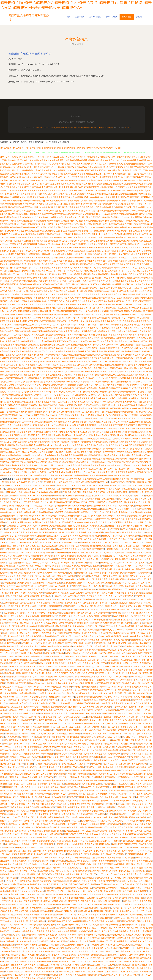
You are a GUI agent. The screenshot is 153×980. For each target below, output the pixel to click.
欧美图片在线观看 (71, 160)
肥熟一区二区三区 (11, 962)
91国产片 (37, 633)
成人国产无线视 (43, 345)
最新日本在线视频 (104, 422)
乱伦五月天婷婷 (7, 361)
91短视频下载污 (84, 579)
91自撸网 (70, 858)
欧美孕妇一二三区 (34, 894)
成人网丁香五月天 (52, 955)
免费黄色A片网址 (68, 184)
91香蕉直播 (107, 784)
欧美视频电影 (6, 429)
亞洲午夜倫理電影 (115, 546)
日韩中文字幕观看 (128, 160)
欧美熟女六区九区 (98, 546)
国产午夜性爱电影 (29, 784)
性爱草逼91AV (94, 318)
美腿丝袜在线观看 (22, 361)
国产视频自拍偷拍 (68, 613)
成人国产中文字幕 (103, 807)
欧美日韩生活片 (28, 643)
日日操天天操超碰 (57, 928)
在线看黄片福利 (99, 496)
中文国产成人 (133, 874)
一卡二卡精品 (117, 536)
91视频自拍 (104, 834)
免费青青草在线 (111, 777)
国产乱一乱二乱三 (60, 281)
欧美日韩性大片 (92, 791)
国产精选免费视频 (28, 375)
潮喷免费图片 (123, 492)
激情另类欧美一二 (116, 348)
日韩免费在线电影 (98, 824)
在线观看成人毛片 (125, 532)
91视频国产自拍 (133, 231)
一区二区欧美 (87, 851)
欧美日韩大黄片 (141, 777)
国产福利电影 (83, 268)
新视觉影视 (70, 278)
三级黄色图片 (19, 378)
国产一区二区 (31, 164)
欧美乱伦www (52, 720)
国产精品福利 (64, 905)
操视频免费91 (36, 214)
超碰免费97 (78, 700)
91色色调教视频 (48, 925)
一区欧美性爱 (32, 750)
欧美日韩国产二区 (37, 516)
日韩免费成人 (81, 610)
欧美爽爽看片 (144, 589)
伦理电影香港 (38, 301)
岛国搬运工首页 (116, 311)
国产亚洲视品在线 (86, 405)
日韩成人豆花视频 (109, 660)
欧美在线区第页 (45, 663)
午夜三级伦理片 (44, 760)
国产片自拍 (55, 264)
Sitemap (128, 128)
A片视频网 (67, 301)
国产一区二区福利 (12, 177)
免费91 (136, 227)
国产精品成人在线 (45, 248)
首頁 (69, 17)
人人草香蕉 (19, 231)
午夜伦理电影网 (79, 248)
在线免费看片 (28, 351)
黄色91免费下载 (136, 898)
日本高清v (54, 415)
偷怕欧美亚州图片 (32, 167)
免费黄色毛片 (117, 177)
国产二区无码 (55, 408)
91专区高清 (38, 905)
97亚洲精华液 (58, 167)
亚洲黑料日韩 (136, 724)
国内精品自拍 (81, 975)
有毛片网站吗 (70, 576)
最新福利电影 (85, 542)
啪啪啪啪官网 (78, 844)
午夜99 (113, 358)
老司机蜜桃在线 (66, 217)
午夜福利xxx (113, 780)
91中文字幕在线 (98, 227)
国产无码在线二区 (54, 690)
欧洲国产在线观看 (110, 626)
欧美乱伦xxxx (142, 780)
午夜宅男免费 (86, 204)
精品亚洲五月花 (44, 965)
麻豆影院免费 (76, 398)
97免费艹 (108, 308)
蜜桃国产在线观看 (100, 831)
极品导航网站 (103, 801)
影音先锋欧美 (95, 965)
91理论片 (141, 331)
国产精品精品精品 (98, 646)
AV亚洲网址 (75, 264)
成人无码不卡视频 (124, 656)
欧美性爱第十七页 (98, 811)
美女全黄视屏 (100, 851)
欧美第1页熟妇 (14, 643)
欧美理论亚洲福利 (72, 851)
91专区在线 (45, 284)
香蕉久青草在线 (125, 650)
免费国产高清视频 (50, 405)
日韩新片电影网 (112, 911)
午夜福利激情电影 (50, 482)
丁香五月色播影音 (79, 905)
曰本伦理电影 (48, 559)
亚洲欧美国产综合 (108, 938)
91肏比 (92, 385)
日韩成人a (116, 422)
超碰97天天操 (101, 841)
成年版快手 (103, 388)
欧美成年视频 (90, 429)
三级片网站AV (41, 509)
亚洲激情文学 (44, 945)
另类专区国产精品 (138, 633)
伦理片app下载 (43, 201)
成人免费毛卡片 (95, 576)
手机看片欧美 (83, 797)
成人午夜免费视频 (8, 187)
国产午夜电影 (107, 854)
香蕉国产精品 (87, 878)
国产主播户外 (34, 804)
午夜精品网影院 (15, 264)
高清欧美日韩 (127, 697)
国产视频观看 (28, 566)
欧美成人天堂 (72, 519)
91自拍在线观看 (51, 177)
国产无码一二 (122, 301)
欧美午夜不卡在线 (107, 603)
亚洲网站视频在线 (50, 532)
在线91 (59, 925)
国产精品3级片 (81, 167)
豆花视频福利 (9, 519)
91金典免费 (43, 338)
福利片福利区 (55, 492)
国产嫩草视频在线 (79, 422)
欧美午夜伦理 (32, 479)
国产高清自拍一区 (14, 365)
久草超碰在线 (52, 677)
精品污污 (96, 928)
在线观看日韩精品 (105, 737)
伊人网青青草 (141, 254)
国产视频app (15, 794)
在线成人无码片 (88, 673)
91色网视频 (69, 496)
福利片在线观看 (109, 164)
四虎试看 (61, 211)
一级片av (20, 764)
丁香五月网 (61, 271)
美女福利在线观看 (115, 402)
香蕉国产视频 (95, 871)
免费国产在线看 (123, 328)
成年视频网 (141, 620)
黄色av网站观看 (35, 861)
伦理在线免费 (122, 603)
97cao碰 (138, 851)
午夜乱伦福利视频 (123, 526)
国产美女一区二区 (28, 496)
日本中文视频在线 (30, 348)
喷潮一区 (149, 315)
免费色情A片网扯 (45, 311)
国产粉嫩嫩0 (131, 817)
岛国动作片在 (130, 308)
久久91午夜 (56, 841)
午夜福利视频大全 (13, 958)
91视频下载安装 (10, 878)
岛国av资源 (37, 281)
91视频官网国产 (70, 304)
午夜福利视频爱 (12, 978)
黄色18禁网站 (141, 298)
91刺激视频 (13, 415)
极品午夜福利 (26, 563)
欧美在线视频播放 (116, 372)
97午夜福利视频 (39, 221)
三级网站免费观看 (11, 603)
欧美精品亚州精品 (81, 646)
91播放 (15, 429)
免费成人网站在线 (32, 774)
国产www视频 (95, 365)
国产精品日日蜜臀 (137, 915)
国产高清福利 (28, 968)
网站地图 (117, 148)
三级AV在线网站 (77, 593)
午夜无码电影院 (136, 670)
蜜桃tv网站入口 (134, 301)
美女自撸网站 (15, 918)
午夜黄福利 (19, 972)
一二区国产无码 (131, 811)
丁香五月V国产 (72, 335)
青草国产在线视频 (65, 180)
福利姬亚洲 (12, 891)
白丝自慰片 (119, 569)
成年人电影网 (66, 757)
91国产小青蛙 (83, 241)
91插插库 (101, 170)
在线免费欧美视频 (103, 177)
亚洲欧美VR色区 (112, 894)
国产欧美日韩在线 (80, 284)
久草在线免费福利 (17, 616)
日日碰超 (29, 764)
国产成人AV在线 (124, 623)
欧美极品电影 (117, 211)
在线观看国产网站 (145, 834)
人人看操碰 (67, 248)
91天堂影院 (40, 951)
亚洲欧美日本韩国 (32, 915)
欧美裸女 (53, 703)
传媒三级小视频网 (127, 780)
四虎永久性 (66, 791)
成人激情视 (129, 858)
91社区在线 (44, 864)
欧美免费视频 (83, 834)
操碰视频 (58, 237)
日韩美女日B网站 (129, 683)
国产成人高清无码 (85, 613)
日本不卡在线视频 (71, 713)
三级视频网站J (122, 398)
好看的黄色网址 (95, 747)
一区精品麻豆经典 (108, 214)
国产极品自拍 (8, 395)
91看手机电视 (44, 787)
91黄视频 (55, 965)
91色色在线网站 (54, 697)
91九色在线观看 (91, 368)
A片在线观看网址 (70, 931)
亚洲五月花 (55, 563)
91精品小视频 (20, 435)
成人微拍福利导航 (112, 429)
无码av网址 (137, 542)
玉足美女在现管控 (126, 827)
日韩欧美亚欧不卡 (53, 620)
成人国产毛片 (52, 667)
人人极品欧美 (66, 536)
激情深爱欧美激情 (55, 304)
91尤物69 (85, 281)
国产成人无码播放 (39, 700)
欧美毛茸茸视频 (102, 599)
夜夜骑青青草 (78, 177)
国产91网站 (123, 690)
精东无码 (138, 606)
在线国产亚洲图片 (51, 884)
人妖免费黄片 (110, 804)
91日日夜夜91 (119, 187)
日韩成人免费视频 (52, 656)
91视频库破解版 (25, 522)
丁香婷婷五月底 (105, 683)
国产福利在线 (28, 204)
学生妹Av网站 (70, 164)
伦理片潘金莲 (103, 720)
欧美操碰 (25, 388)
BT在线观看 (64, 720)
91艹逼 (115, 724)
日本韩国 (24, 516)
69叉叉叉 (92, 422)
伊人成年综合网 (29, 529)
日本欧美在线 (145, 972)
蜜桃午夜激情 (95, 281)
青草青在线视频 (37, 727)
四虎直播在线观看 (95, 717)
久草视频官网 (134, 583)
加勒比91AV (49, 425)
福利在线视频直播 (94, 174)
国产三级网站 (143, 787)
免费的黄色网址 (31, 945)
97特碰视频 (71, 774)
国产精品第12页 (77, 331)
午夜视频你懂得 (47, 807)
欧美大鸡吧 (19, 385)
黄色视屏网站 (43, 278)
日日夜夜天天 (74, 901)
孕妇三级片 (68, 650)
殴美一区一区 (30, 975)
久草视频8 (146, 284)
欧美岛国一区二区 (120, 318)
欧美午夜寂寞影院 (57, 278)
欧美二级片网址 (36, 388)
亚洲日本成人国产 (34, 546)
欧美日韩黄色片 (140, 365)
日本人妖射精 (136, 288)
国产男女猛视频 (116, 365)
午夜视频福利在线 (123, 747)
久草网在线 (43, 217)
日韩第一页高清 (71, 918)
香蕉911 (32, 170)
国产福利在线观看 (11, 646)
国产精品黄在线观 (137, 955)
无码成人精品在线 (100, 901)
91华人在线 (86, 831)
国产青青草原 (94, 509)
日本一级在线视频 (10, 248)
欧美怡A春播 (42, 670)
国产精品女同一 (125, 486)
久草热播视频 (58, 881)
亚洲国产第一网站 (26, 315)
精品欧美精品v (14, 388)
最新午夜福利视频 (9, 720)
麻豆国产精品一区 (84, 888)
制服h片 (20, 945)
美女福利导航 (135, 734)
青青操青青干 (129, 425)
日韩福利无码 (114, 388)
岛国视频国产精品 (117, 579)
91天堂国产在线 (140, 656)
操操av (85, 921)
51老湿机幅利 (88, 868)
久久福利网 (114, 787)
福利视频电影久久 (18, 338)
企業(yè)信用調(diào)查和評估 (62, 128)
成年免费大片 (28, 931)
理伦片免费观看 (90, 479)
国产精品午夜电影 (59, 787)
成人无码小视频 (100, 539)
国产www (86, 395)
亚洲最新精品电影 (141, 720)
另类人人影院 (125, 848)
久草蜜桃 (86, 784)
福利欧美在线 (103, 375)
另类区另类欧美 (45, 298)
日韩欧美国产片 (146, 717)
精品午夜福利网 (44, 378)
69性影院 (28, 197)
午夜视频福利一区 (46, 660)
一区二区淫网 (26, 744)
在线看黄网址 (74, 807)
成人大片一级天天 (71, 372)
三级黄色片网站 (78, 321)
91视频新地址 (14, 408)
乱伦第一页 (21, 291)
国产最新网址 (64, 677)
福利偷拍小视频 (114, 157)
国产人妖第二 (127, 251)
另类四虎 (16, 194)
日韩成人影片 (95, 268)
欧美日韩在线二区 (90, 881)
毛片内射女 (103, 348)
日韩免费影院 (126, 750)
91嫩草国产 (23, 405)
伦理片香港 (137, 402)
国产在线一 (90, 207)
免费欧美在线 (110, 532)
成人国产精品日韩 (138, 616)
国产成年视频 (46, 911)
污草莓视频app (132, 573)
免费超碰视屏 (53, 613)
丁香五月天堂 (137, 157)
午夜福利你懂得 (101, 760)
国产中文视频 (42, 975)
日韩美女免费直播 (131, 378)
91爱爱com (65, 274)
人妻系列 (57, 227)
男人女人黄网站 (131, 502)
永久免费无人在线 (119, 878)
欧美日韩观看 (138, 804)
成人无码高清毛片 (71, 291)
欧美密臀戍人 (17, 948)
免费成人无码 (120, 717)
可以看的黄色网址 (30, 918)
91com (128, 341)
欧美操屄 (61, 921)
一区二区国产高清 (139, 871)
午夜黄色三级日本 (55, 646)
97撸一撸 (129, 703)
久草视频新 (51, 921)
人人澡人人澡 (48, 908)
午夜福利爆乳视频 (65, 747)
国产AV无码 (48, 227)
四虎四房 (124, 388)
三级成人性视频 (104, 479)
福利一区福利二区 (66, 717)
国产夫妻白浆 (112, 512)
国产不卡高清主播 (28, 854)
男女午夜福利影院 (66, 388)
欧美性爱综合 (26, 703)
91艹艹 (35, 217)
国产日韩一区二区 (101, 224)
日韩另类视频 (57, 576)
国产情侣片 (38, 418)
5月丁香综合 (15, 784)
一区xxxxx (106, 174)
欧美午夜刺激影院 (121, 616)
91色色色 (79, 522)
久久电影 (40, 693)
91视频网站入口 (106, 559)
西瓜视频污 (86, 901)
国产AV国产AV (46, 167)
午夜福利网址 (75, 633)
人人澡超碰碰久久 (66, 522)
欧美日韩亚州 (95, 536)
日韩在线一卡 (112, 848)
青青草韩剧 (6, 626)
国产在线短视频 (27, 402)
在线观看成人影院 (122, 864)
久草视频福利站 (14, 824)
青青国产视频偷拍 (107, 861)
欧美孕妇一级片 (40, 851)
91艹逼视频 (94, 945)
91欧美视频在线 (97, 606)
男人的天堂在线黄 (97, 526)
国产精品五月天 (28, 288)
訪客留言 (139, 17)
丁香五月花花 (140, 680)
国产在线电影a (109, 516)
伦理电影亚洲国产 (142, 248)
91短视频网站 (75, 382)
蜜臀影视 (85, 512)
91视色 (104, 254)
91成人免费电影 (125, 962)
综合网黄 (89, 321)
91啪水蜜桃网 (43, 408)
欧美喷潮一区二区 (80, 412)
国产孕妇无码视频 (98, 408)
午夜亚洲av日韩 (84, 861)
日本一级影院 (114, 841)
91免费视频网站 (36, 556)
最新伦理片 (147, 724)
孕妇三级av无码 (141, 348)
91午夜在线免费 (31, 294)
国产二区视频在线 (82, 566)
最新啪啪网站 (145, 529)
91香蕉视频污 (9, 549)
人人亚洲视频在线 (36, 955)
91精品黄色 (46, 824)
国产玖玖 (98, 405)
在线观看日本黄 (11, 315)
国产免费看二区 (64, 321)
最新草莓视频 (81, 516)
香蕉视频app (127, 791)
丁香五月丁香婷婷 (42, 402)
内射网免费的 (146, 824)
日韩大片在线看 (72, 251)
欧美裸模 (16, 184)
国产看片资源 (54, 224)
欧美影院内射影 (131, 687)
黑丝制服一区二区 (33, 848)
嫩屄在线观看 (46, 868)
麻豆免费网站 (74, 891)
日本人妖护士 (33, 858)
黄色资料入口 (40, 398)
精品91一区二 (15, 566)
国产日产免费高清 (37, 620)
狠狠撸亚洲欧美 (106, 167)
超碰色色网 (21, 858)
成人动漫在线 (48, 630)
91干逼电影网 (93, 623)
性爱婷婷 (142, 281)
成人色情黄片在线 (110, 261)
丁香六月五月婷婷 (72, 958)
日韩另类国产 (6, 861)
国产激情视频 (26, 881)
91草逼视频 (39, 422)
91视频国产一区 (27, 737)
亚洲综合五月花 (88, 807)
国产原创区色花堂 (115, 184)
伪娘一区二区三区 (46, 777)
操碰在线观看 (17, 707)
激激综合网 (113, 643)
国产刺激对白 (64, 429)
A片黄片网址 (65, 586)
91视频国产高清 (114, 489)
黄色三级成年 (96, 294)
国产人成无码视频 (99, 184)
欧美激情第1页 (116, 884)
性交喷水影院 (44, 918)
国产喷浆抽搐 (90, 351)
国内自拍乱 (46, 633)
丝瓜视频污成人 (71, 405)
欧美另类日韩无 (110, 486)
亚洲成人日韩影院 (23, 506)
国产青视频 (83, 908)
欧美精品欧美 (43, 492)
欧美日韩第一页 (140, 962)
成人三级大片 (26, 633)
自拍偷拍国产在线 (130, 925)
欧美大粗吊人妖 (112, 382)
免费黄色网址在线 (38, 271)
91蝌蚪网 (72, 804)
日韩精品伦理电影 (91, 687)
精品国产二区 (57, 918)
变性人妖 (104, 160)
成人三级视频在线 (129, 331)
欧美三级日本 (54, 338)
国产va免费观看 (114, 251)
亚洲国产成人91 (120, 821)
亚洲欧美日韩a (73, 737)
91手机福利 (10, 683)
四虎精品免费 (38, 506)
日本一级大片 (6, 157)
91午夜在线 (51, 412)
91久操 (33, 248)
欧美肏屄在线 (39, 542)
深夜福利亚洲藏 (46, 479)
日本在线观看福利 (51, 744)
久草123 (93, 375)
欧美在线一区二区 (127, 797)
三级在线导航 (94, 660)
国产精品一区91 (72, 392)
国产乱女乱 (53, 361)
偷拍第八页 (25, 613)
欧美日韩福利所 (106, 633)
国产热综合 (139, 261)
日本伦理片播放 (138, 864)
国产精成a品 (105, 687)
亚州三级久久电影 (30, 606)
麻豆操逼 (45, 928)
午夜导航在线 (99, 291)
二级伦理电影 (78, 767)
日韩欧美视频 (111, 556)
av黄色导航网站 (105, 821)
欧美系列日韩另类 (8, 630)
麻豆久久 (106, 536)
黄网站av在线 (70, 425)
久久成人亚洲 (16, 348)
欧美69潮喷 (31, 201)
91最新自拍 (113, 274)
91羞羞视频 (115, 244)
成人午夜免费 (133, 918)
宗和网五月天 (123, 271)
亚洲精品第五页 (45, 294)
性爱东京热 (71, 271)
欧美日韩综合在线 (9, 727)
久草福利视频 (9, 583)
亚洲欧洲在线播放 (134, 935)
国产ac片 (107, 670)
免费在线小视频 (112, 227)
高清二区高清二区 (44, 579)
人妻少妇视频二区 (55, 291)
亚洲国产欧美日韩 (121, 633)
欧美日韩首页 (77, 703)
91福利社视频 (116, 284)
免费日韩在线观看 (41, 526)
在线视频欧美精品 (64, 489)
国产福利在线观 (19, 626)
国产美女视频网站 (116, 304)
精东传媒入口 (91, 191)
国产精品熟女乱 (74, 787)
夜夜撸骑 (79, 938)
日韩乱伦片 (45, 707)
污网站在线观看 (113, 529)
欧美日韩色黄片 (112, 201)
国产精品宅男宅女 (25, 482)
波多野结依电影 (104, 180)
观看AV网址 (57, 435)
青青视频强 (124, 837)
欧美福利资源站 (29, 898)
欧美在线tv (112, 361)
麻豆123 (23, 717)
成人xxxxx (62, 361)
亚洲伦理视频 (41, 610)
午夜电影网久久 (136, 201)
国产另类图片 (30, 965)
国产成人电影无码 (121, 640)
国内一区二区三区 (108, 941)
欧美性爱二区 (68, 566)
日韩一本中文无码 (120, 734)
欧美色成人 (72, 764)
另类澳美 (115, 837)
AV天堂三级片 (108, 965)
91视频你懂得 (42, 261)
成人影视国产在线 (113, 258)
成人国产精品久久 (73, 710)
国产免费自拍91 (68, 656)
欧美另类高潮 (114, 620)
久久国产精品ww (97, 512)
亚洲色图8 (108, 717)
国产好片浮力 (24, 248)
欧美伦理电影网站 (112, 217)
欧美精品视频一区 (74, 941)
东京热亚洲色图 (144, 432)
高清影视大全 (91, 683)
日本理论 (82, 378)
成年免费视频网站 (61, 258)
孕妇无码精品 (145, 881)
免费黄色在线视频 (98, 392)
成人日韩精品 (35, 392)
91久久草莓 (33, 871)
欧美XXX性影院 (18, 868)
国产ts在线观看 (13, 372)
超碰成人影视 (80, 234)
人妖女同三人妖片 (110, 975)
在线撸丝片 (5, 244)
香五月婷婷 (31, 710)
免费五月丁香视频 (35, 321)
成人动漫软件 (97, 777)
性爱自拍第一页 (45, 553)
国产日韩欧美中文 (108, 945)
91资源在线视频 (60, 311)
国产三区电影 (101, 385)
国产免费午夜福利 (92, 854)
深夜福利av (25, 697)
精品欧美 (101, 415)
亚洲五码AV (75, 502)
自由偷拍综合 (6, 546)
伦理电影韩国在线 (89, 821)
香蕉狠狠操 (66, 506)
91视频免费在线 (39, 412)
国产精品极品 (101, 754)
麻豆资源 (32, 837)
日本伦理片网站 (79, 864)
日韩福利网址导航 (51, 355)
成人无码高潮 (133, 975)
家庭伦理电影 (72, 968)
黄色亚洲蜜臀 (71, 549)
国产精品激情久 (48, 626)
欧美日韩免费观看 (56, 878)
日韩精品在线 (139, 549)
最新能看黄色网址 (44, 529)
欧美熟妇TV (5, 589)
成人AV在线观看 (112, 415)
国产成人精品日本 (55, 348)
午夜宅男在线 (34, 284)
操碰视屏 (18, 204)
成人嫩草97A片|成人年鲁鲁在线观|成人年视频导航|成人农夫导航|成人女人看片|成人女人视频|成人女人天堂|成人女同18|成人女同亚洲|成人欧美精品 (66, 445)
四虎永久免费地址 (98, 489)
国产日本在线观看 (130, 653)
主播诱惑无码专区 (143, 425)
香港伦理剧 (77, 244)
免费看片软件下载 (131, 663)
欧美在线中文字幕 (15, 760)
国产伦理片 (138, 794)
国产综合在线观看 (12, 160)
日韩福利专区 (47, 392)
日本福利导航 (140, 489)
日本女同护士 (144, 553)
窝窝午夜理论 (6, 355)
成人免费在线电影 (34, 532)
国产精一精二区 (20, 274)
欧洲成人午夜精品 (104, 237)
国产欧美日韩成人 (21, 559)
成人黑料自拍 (140, 325)
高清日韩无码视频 (110, 271)
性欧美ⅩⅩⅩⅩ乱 (6, 180)
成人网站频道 (58, 848)
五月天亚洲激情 (67, 680)
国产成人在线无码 (138, 392)
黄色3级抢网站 (18, 164)
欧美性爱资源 (126, 801)
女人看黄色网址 (101, 935)
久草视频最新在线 (70, 606)
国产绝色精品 (55, 288)
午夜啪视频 (31, 408)
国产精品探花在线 (24, 569)
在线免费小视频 (15, 311)
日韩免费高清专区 (9, 837)
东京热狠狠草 (8, 254)
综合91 (17, 787)
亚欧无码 (124, 955)
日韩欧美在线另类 (109, 509)
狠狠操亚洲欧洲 (69, 583)
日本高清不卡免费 (79, 640)
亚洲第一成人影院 (112, 727)
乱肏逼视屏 (89, 754)
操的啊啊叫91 (81, 972)
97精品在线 (34, 713)
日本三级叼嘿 (15, 579)
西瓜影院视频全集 (82, 408)
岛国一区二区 (118, 308)
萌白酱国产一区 (27, 184)
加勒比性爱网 (51, 180)
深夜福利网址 (127, 258)
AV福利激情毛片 (11, 412)
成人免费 (48, 301)
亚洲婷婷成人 (64, 640)
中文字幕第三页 (67, 234)
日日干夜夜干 (70, 760)
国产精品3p (35, 361)
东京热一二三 (80, 717)
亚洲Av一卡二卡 (95, 656)
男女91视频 (95, 328)
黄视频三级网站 (86, 529)
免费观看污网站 (65, 351)
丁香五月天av (145, 398)
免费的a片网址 (93, 616)
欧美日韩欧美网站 (63, 486)
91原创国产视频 (140, 224)
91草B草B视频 (124, 204)
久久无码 (122, 405)
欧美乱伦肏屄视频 (34, 680)
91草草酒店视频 (145, 187)
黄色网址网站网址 (130, 385)
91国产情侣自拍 (7, 506)
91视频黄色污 (123, 941)
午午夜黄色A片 (80, 747)
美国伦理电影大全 (135, 878)
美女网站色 (45, 901)
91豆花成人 (136, 341)
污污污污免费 (32, 338)
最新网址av (133, 529)
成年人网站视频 (125, 368)
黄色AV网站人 (99, 418)
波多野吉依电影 (67, 221)
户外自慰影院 (123, 170)
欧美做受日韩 (79, 207)
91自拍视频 (138, 894)
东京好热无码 (84, 931)
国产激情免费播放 (108, 623)
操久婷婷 (32, 261)
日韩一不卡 (14, 509)
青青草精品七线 (29, 841)
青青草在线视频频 (19, 653)
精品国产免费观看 (143, 278)
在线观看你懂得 (94, 975)
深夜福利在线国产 (52, 556)
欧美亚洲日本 (141, 499)
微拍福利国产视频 (83, 184)
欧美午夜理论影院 (118, 968)
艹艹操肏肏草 (127, 905)
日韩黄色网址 (85, 335)
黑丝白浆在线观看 (39, 791)
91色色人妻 (55, 254)
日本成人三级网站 (109, 610)
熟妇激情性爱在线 (81, 757)
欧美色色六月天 (20, 180)
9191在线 (44, 858)
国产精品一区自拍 (135, 338)
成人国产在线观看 (72, 878)
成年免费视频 (115, 432)
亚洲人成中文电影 (141, 908)
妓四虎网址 (84, 606)
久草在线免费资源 (87, 918)
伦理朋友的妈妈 (130, 311)
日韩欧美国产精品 (8, 764)
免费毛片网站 (82, 656)
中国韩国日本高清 (123, 197)
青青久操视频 (24, 727)
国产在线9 (11, 227)
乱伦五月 (37, 368)
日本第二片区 (104, 412)
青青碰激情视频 (75, 559)
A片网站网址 (144, 378)
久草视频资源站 (29, 211)
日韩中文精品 (84, 690)
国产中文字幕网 (14, 586)
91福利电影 (58, 911)
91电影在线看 (140, 730)
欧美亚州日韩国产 (15, 663)
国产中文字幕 (71, 509)
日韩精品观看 (20, 254)
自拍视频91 (27, 217)
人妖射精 (20, 187)
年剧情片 (69, 603)
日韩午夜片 (73, 630)
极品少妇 (19, 801)
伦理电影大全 (116, 599)
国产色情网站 (31, 935)
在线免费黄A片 (129, 184)
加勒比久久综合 (85, 643)
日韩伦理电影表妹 (85, 492)
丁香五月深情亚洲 (52, 506)
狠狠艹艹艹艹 (116, 720)
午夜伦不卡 (40, 180)
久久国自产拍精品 (94, 248)
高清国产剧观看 (41, 291)
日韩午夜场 (89, 331)
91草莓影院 (124, 201)
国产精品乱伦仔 (29, 734)
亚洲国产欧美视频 (142, 948)
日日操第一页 (86, 231)
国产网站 (124, 244)
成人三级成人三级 (60, 231)
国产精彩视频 (8, 204)
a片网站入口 (79, 482)
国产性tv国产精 (31, 663)
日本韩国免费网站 (144, 646)
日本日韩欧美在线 (26, 398)
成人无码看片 (16, 301)
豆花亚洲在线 (87, 891)
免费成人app (96, 784)
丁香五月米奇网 (141, 827)
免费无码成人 (46, 596)
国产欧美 (115, 248)
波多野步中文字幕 (35, 355)
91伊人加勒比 (18, 308)
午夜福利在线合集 (65, 616)
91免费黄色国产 (116, 502)
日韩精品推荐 (121, 338)
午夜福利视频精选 (39, 613)
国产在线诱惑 (141, 375)
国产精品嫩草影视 (14, 660)
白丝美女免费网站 (57, 170)
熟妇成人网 (42, 734)
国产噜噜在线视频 (83, 496)
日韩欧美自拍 (97, 744)
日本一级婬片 (43, 164)
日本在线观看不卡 (83, 951)
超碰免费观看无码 (51, 680)
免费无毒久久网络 (45, 573)
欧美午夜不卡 (126, 911)
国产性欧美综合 (54, 569)
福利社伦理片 (40, 801)
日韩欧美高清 (36, 559)
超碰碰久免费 (36, 884)
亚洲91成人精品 (16, 573)
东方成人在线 (32, 258)
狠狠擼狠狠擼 (90, 425)
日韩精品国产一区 (123, 814)
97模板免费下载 (131, 844)
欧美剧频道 (86, 948)
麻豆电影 (83, 630)
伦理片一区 (115, 868)
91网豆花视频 (98, 231)
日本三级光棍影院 (76, 194)
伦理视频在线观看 (97, 921)
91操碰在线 (118, 167)
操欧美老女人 (88, 301)
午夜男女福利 (34, 589)
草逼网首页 (143, 194)
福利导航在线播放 (39, 827)
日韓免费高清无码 (139, 482)
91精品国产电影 (79, 750)
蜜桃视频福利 (13, 703)
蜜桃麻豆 (9, 787)
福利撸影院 (127, 234)
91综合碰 (44, 361)
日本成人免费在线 (125, 660)
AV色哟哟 (132, 294)
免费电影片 (67, 261)
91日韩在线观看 (68, 408)
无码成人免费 (108, 747)
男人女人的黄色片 (74, 479)
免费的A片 (113, 596)
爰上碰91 (14, 418)
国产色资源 (59, 710)
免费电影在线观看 (47, 241)
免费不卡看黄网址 (33, 925)
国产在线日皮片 (125, 408)
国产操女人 (134, 274)
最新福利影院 (130, 351)
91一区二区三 (139, 911)
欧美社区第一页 (102, 372)
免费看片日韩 (50, 422)
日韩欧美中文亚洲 (57, 941)
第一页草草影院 (28, 365)
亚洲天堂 (94, 774)
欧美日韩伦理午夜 (67, 415)
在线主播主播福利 (27, 693)
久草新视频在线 (41, 304)
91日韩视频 (96, 566)
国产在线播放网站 (77, 258)
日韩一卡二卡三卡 (11, 633)
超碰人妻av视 (30, 573)
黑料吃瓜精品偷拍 (40, 244)
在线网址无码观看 (115, 811)
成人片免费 (37, 325)
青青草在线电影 (73, 599)
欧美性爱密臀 (10, 358)
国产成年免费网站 (97, 241)
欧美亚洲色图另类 (41, 941)
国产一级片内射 (65, 177)
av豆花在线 (114, 801)
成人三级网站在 (144, 271)
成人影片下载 (18, 935)
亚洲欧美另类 (21, 747)
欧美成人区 (106, 724)
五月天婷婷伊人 (31, 767)
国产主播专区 (107, 569)
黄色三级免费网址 (30, 268)
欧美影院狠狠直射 (46, 844)
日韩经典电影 (52, 516)
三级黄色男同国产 (11, 693)
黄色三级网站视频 (130, 881)
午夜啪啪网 (95, 569)
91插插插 (82, 348)
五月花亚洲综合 (119, 264)
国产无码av (15, 328)
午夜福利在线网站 (115, 254)
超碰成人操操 (40, 207)
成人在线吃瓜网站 (68, 338)
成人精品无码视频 (131, 177)
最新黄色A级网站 (96, 697)
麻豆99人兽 (90, 740)
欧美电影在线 (111, 321)
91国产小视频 (117, 378)
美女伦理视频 (101, 157)
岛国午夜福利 (79, 626)
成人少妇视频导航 (69, 241)
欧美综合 (7, 935)
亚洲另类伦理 (136, 888)
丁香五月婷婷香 (137, 754)
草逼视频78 (81, 271)
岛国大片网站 (63, 499)
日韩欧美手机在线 (108, 563)
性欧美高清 (45, 804)
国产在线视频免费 (121, 757)
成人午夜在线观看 (55, 160)
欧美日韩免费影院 (8, 938)
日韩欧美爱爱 (78, 261)
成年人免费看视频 (41, 563)
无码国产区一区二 (19, 955)
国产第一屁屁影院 (87, 794)
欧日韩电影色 (139, 650)
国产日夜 (52, 670)
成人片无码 (114, 375)
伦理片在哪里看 (124, 321)
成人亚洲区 (89, 261)
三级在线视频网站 (21, 713)
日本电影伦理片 (120, 281)
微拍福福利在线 (101, 817)
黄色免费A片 (55, 814)
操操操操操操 (24, 536)
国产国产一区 (137, 197)
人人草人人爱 (116, 834)
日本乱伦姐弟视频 (73, 881)
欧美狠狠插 (29, 308)
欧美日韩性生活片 (58, 345)
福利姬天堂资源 (102, 968)
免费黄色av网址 (90, 361)
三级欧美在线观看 (96, 532)
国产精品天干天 (39, 187)
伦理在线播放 (26, 177)
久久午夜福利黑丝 (28, 978)
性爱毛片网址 (13, 623)
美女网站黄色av (29, 579)
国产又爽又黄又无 (138, 576)
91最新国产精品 (33, 254)
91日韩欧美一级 (27, 797)
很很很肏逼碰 (11, 640)
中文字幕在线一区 (134, 673)
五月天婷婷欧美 (69, 237)
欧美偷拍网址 (129, 884)
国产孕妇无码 (112, 888)
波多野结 (116, 667)
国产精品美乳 (118, 237)
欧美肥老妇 (102, 361)
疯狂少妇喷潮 (22, 358)
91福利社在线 (24, 878)
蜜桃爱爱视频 (57, 174)
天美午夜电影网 (130, 834)
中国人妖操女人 (111, 586)
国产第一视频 (43, 898)
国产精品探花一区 (62, 315)
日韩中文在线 (48, 214)
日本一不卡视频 (141, 727)
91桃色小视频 (102, 425)
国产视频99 (137, 938)
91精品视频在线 (25, 542)
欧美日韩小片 (136, 784)
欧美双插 (20, 519)
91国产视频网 (81, 318)
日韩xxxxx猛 (107, 757)
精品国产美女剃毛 (139, 180)
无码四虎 (16, 234)
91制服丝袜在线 (126, 777)
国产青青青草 (28, 422)
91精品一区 (53, 700)
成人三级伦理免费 (16, 167)
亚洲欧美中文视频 (129, 432)
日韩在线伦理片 (23, 656)
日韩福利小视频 (135, 539)
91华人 (90, 224)
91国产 (95, 861)
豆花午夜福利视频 (99, 620)
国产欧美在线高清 (124, 945)
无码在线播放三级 (109, 713)
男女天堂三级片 (62, 777)
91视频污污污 (130, 372)
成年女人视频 (93, 167)
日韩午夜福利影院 (110, 506)
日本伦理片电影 (31, 864)
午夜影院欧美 (68, 951)
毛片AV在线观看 (40, 539)
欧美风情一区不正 (30, 844)
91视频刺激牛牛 (71, 529)
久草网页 (100, 308)
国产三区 (110, 958)
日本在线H (72, 935)
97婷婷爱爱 (58, 512)
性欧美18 (78, 603)
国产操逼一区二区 (131, 901)
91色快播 (118, 234)
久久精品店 (12, 542)
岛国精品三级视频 (92, 677)
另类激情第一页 (127, 744)
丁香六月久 (51, 489)
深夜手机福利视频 (60, 633)
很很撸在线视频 (35, 747)
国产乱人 (143, 274)
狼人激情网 (127, 402)
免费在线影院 (138, 368)
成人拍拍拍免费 (65, 244)
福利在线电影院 (33, 626)
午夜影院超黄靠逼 (53, 978)
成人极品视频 (45, 780)
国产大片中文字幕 (12, 261)
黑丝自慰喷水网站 (131, 824)
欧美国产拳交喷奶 (52, 234)
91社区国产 (126, 157)
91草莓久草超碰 (72, 201)
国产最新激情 (74, 770)
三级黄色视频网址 (101, 358)
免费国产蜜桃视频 (97, 925)
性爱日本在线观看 (87, 898)
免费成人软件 (73, 298)
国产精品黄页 (6, 532)
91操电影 (90, 378)
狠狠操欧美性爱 (42, 288)
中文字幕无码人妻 (69, 187)
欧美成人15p (143, 854)
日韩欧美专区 (51, 891)
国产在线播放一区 (28, 670)
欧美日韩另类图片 (142, 703)
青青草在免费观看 (38, 536)
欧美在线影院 (24, 489)
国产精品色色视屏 (91, 221)
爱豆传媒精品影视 (61, 962)
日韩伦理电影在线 (133, 740)
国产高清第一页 (76, 341)
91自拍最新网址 (51, 197)
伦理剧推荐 (43, 348)
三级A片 (49, 382)
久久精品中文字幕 (113, 921)
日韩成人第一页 (130, 211)
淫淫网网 (101, 258)
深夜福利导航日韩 (44, 643)
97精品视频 (124, 888)
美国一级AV (40, 184)
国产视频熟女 (107, 640)
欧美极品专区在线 (53, 951)
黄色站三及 (87, 787)
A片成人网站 (78, 740)
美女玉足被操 (23, 650)
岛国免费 (112, 301)
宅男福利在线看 (137, 492)
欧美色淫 (93, 180)
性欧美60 (123, 539)
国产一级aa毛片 (14, 931)
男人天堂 (147, 338)
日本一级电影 (90, 308)
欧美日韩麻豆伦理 (45, 854)
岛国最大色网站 (21, 395)
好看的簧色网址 (100, 643)
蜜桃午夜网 (136, 321)
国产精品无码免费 (59, 707)
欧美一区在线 (48, 237)
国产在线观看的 (7, 425)
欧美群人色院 (85, 620)
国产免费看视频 (117, 325)
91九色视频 (48, 194)
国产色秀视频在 (129, 921)
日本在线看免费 (124, 938)
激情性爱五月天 (18, 636)
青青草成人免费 (92, 844)
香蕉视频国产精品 (18, 345)
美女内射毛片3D (81, 915)
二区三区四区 (110, 951)
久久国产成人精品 (110, 288)
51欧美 (97, 214)
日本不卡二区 (83, 187)
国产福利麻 (42, 811)
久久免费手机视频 (57, 164)
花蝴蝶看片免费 (43, 170)
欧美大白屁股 (11, 522)
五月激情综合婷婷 (63, 750)
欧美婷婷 (55, 945)
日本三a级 (53, 586)
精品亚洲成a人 (57, 378)
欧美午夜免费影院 (37, 673)
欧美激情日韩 (107, 315)
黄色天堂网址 (119, 854)
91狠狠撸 (115, 180)
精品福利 (47, 365)
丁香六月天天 (39, 677)
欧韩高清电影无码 (131, 536)
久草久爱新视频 (56, 834)
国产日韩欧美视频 (120, 670)
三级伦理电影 (94, 610)
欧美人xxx (143, 563)
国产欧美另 (82, 576)
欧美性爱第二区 (139, 509)
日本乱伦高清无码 (140, 412)
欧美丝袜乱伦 (36, 630)
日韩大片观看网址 (90, 244)
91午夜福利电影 (7, 774)
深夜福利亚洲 (125, 382)
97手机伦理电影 (33, 928)
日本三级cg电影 (105, 653)
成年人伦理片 (97, 395)
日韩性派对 (29, 610)
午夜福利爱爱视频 (138, 757)
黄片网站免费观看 (106, 767)
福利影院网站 (91, 211)
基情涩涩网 (32, 274)
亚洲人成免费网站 (84, 164)
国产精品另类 (87, 418)
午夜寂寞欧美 (59, 643)
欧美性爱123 (118, 844)
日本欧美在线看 (13, 375)
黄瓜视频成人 (132, 281)
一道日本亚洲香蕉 (134, 174)
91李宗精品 (14, 368)
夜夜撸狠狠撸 (26, 941)
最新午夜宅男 (87, 710)
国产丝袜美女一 (38, 489)
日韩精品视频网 (109, 730)
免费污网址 (71, 579)
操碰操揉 (100, 429)
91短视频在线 (145, 422)
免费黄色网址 (92, 388)
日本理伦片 (29, 801)
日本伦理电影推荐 (117, 573)
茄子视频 (110, 814)
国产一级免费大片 (45, 258)
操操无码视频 (63, 341)
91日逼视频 (121, 358)
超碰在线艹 (5, 268)
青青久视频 (29, 304)
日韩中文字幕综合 (121, 931)
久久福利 (14, 325)
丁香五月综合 (127, 489)
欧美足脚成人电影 (45, 710)
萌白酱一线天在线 (113, 925)
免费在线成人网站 (8, 650)
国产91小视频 (71, 643)
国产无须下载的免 (126, 596)
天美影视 (77, 801)
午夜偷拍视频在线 (13, 734)
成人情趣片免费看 (138, 837)
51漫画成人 (42, 274)
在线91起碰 (105, 837)
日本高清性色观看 (17, 750)
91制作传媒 (27, 281)
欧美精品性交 (74, 204)
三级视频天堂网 (60, 573)
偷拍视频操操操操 (51, 757)
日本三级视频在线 (49, 972)
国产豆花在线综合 (28, 603)
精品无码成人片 (141, 905)
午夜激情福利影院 (100, 542)
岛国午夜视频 (136, 941)
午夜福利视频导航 (113, 549)
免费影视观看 (120, 231)
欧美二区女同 (59, 392)
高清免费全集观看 (111, 750)
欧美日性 (22, 680)
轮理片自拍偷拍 (110, 335)
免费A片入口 (83, 945)
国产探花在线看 (134, 593)
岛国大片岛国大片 (51, 764)
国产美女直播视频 (39, 640)
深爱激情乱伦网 (73, 874)
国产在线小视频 (118, 341)
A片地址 (117, 653)
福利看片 (4, 509)
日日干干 (103, 522)
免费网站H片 (81, 623)
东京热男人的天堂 (15, 486)
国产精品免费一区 (29, 586)
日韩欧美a (116, 479)
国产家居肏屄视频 (57, 874)
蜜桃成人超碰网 (7, 435)
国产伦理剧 (71, 345)
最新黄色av (65, 398)
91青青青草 (131, 854)
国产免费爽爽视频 (32, 596)
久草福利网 (144, 687)
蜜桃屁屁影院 (70, 834)
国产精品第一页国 (30, 298)
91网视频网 (58, 529)
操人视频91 (73, 824)
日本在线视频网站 (44, 512)
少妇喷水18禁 (134, 318)
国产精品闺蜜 (93, 630)
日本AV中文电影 (144, 770)
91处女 (132, 254)
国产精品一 (99, 710)
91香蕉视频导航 (77, 499)
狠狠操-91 (82, 304)
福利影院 (34, 834)
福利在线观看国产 (75, 854)
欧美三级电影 (80, 388)
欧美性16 (98, 261)
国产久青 (139, 858)
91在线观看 (59, 425)
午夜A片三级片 (83, 288)
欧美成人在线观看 (57, 948)
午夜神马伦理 (138, 408)
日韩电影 (117, 737)
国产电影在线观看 (100, 579)
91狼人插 (127, 496)
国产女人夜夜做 (104, 341)
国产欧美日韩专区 (85, 814)
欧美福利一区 (118, 740)
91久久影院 (39, 204)
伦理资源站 (12, 757)
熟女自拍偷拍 (18, 304)
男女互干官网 (30, 948)
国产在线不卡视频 (24, 539)
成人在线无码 (82, 925)
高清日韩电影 (109, 395)
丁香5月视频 (96, 734)
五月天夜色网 (126, 542)
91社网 (3, 298)
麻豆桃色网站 (24, 429)
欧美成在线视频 (65, 801)
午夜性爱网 (112, 690)
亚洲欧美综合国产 (61, 502)
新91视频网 (11, 221)
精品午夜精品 (30, 492)
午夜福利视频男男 (107, 881)
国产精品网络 (132, 405)
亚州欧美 (123, 975)
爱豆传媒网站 (64, 667)
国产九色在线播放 (46, 486)
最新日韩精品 (117, 221)
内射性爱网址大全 (87, 372)
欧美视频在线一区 (56, 784)
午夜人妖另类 (57, 958)
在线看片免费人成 (115, 496)
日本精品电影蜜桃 (52, 687)
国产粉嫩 (105, 365)
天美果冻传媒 (96, 288)
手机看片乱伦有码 (21, 884)
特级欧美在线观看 (14, 217)
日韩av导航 (14, 871)
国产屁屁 (28, 187)
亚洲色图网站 (91, 415)
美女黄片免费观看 (8, 392)
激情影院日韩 (84, 375)
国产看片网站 (142, 884)
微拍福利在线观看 (20, 157)
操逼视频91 (47, 894)
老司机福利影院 (31, 486)
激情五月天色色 (104, 211)
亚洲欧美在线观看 (44, 231)
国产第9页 (46, 325)
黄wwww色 (102, 191)
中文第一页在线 (16, 512)
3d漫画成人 (104, 791)
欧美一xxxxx (90, 197)
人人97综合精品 (101, 301)
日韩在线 (6, 201)
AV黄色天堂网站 (69, 814)
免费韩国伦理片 (67, 610)
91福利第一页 (117, 908)
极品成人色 (129, 325)
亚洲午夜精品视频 (46, 331)
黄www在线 (18, 767)
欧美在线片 (142, 817)
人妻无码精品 (38, 177)
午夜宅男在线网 (128, 841)
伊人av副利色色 (125, 794)
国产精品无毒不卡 (141, 750)
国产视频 (80, 425)
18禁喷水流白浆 (84, 911)
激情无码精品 (53, 610)
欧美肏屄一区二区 (36, 358)
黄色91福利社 (111, 418)
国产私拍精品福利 (93, 593)
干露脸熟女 (135, 415)
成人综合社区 (59, 599)
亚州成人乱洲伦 (61, 837)
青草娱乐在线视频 (80, 965)
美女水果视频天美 (33, 549)
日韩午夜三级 (61, 559)
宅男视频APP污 (125, 512)
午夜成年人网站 (35, 405)
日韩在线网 (105, 284)
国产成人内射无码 (124, 164)
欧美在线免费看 (139, 258)
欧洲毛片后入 (105, 844)
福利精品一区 (19, 730)
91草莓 (61, 405)
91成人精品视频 (45, 174)
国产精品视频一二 (116, 589)
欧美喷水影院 (143, 221)
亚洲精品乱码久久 (108, 630)
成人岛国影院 (81, 338)
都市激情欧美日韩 (11, 613)
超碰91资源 (47, 281)
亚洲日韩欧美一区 (95, 727)
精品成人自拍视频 (30, 777)
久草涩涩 (18, 278)
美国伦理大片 (74, 157)
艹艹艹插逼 (16, 288)
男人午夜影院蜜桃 (15, 596)
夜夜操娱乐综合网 (21, 690)
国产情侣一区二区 (88, 874)
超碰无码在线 (79, 355)
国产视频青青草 (25, 677)
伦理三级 (13, 680)
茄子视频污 (44, 191)
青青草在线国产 (20, 861)
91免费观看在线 (35, 770)
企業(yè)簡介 (80, 17)
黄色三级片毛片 (55, 261)
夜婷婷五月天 (123, 563)
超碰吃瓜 (10, 278)
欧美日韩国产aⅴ (118, 636)
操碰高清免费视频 (23, 227)
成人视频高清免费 (102, 331)
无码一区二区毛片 (142, 951)
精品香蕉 (125, 241)
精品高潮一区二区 (93, 626)
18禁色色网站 (58, 603)
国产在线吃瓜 (24, 640)
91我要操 (90, 304)
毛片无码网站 (128, 851)
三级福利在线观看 (104, 583)
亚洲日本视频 (91, 258)
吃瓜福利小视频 (126, 227)
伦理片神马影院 (140, 891)
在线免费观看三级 (98, 955)
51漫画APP (145, 318)
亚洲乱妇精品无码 (100, 787)
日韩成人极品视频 (127, 375)
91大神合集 (53, 244)
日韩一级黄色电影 (34, 757)
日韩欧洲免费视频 (33, 519)
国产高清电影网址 (127, 291)
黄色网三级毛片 (53, 398)
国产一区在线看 (49, 770)
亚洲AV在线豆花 (135, 388)
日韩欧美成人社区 (68, 563)
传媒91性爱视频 (12, 854)
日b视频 (133, 271)
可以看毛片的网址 (112, 697)
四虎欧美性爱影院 (112, 744)
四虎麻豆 (117, 683)
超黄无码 (9, 378)
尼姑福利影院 (110, 891)
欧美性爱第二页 (22, 921)
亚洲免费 (110, 526)
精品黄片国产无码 (56, 509)
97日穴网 (119, 278)
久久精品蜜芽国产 (81, 526)
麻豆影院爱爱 (10, 284)
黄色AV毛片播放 (67, 938)
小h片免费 (79, 221)
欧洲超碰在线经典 (71, 898)
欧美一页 (32, 432)
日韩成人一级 (47, 502)
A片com (103, 402)
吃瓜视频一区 (124, 643)
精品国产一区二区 (70, 569)
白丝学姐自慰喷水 (53, 693)
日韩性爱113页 (95, 506)
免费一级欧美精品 (117, 817)
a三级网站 (60, 653)
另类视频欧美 (11, 341)
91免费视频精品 (74, 418)
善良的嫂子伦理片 (60, 780)
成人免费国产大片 (78, 315)
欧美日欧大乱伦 (24, 827)
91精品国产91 (79, 254)
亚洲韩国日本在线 (137, 707)
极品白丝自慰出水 (92, 938)
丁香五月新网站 (77, 962)
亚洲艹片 (81, 583)
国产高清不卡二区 (135, 418)
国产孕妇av (29, 821)
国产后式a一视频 (75, 754)
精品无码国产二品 (36, 395)
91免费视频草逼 (91, 522)
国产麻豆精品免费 (138, 677)
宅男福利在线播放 (124, 355)
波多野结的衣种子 (92, 703)
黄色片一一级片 (145, 479)
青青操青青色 (146, 918)
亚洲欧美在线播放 (73, 784)
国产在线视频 (91, 311)
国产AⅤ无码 (138, 700)
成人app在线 (51, 211)
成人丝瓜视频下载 (69, 191)
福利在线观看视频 (107, 700)
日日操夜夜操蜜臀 (128, 787)
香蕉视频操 (96, 713)
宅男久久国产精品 (104, 351)
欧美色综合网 (8, 170)
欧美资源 (118, 958)
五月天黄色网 (84, 955)
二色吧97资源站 (67, 224)
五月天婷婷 (134, 422)
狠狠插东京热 (136, 559)
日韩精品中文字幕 (102, 519)
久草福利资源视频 (59, 901)
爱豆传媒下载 (64, 402)
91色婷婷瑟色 (48, 519)
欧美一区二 (103, 596)
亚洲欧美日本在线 (15, 610)
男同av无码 (140, 569)
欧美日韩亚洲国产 (57, 975)
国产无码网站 (47, 368)
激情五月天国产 (139, 234)
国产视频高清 (117, 207)
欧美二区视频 (13, 797)
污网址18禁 (122, 418)
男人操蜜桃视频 (131, 237)
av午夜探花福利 (17, 335)
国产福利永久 (114, 160)
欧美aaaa (94, 834)
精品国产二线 (13, 516)
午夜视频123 (82, 325)
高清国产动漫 (132, 516)
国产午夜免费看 (42, 814)
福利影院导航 (78, 791)
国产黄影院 (108, 576)
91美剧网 (64, 884)
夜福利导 (20, 848)
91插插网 (85, 894)
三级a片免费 (75, 673)
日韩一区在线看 (60, 868)
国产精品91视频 (43, 375)
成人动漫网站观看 (16, 174)
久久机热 (4, 214)
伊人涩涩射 (75, 274)
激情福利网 (35, 911)
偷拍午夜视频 (100, 780)
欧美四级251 (38, 740)
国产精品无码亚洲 (121, 315)
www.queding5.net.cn (44, 128)
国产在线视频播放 (59, 797)
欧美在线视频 (24, 271)
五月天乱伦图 (28, 794)
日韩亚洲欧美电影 (44, 496)
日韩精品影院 (127, 667)
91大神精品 (89, 194)
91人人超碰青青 (69, 385)
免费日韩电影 (50, 204)
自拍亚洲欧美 (118, 687)
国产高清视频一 (115, 901)
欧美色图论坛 (14, 224)
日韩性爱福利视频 (85, 760)
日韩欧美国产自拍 (43, 737)
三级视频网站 (39, 583)
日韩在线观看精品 (76, 308)
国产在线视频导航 (91, 603)
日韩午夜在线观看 (127, 626)
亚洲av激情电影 (86, 291)
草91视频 (70, 975)
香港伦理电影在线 (115, 191)
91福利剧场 (109, 231)
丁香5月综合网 (53, 274)
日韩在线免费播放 (93, 499)
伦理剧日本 (8, 673)
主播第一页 (51, 271)
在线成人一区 (81, 727)
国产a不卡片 (63, 636)
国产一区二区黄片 (137, 315)
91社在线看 (128, 365)
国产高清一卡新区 (40, 224)
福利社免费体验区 (25, 938)
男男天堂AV (69, 660)
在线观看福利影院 (24, 583)
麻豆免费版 (103, 502)
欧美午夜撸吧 (98, 948)
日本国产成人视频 (10, 398)
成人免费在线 (129, 278)
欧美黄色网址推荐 (38, 697)
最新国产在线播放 (28, 962)
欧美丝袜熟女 (63, 734)
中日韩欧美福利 (14, 777)
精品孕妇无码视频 (69, 288)
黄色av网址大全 (142, 207)
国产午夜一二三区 (99, 663)
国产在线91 (65, 264)
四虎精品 (22, 757)
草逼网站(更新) (90, 589)
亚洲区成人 (148, 388)
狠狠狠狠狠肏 (81, 697)
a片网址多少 (64, 532)
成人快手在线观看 (69, 556)
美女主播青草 (12, 237)
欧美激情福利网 (15, 422)
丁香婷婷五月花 (22, 911)
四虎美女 (87, 663)
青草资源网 (96, 764)
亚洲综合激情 (9, 569)
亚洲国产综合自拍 (54, 542)
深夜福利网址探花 (43, 576)
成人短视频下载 (12, 526)
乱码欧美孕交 (145, 264)
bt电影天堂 (75, 720)
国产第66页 (146, 301)
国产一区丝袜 (132, 630)
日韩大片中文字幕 (143, 710)
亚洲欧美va (58, 496)
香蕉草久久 (96, 931)
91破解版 (26, 824)
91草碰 (13, 244)
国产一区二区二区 (137, 170)
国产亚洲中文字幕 (33, 972)
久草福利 (140, 184)
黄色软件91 (123, 274)
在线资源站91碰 (18, 928)
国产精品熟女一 (137, 204)
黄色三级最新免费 (10, 405)
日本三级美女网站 (139, 556)
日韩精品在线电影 (135, 821)
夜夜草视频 (21, 479)
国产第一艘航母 (20, 770)
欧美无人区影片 (136, 690)
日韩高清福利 (66, 730)
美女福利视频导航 (46, 750)
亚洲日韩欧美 (121, 566)
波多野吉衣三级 (143, 308)
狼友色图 (60, 549)
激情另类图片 (30, 231)
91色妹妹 (136, 814)
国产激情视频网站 (20, 191)
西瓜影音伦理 (57, 831)
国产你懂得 (49, 653)
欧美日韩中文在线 (103, 636)
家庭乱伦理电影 (111, 204)
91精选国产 (72, 294)
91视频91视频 (56, 898)
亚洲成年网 (138, 486)
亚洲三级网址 (13, 670)
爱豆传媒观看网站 (118, 194)
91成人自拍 (28, 724)
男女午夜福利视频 (64, 626)
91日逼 (23, 408)
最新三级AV (39, 938)
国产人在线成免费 (53, 184)
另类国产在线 (6, 304)
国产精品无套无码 (84, 345)
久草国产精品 (106, 616)
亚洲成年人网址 (7, 801)
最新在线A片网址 (30, 278)
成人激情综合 (77, 677)
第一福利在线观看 (92, 724)
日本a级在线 (124, 415)
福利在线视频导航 (64, 412)
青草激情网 (115, 770)
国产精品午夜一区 (54, 187)
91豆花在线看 (65, 703)
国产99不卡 (39, 315)
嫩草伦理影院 (91, 482)
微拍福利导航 (74, 553)
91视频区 (70, 928)
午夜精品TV (10, 539)
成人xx (144, 583)
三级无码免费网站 (32, 901)
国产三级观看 (57, 713)
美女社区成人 (16, 351)
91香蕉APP (32, 157)
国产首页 (72, 797)
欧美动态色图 (15, 851)
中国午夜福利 (120, 774)
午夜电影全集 (37, 227)
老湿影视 (92, 972)
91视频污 (37, 522)
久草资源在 (146, 321)
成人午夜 (13, 536)
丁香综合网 (62, 770)
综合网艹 (20, 549)
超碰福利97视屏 (137, 395)
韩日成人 (39, 365)
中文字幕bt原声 (58, 325)
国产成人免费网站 (143, 586)
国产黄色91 (18, 502)
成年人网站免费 (99, 345)
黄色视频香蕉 (61, 630)
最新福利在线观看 (74, 921)
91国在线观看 (102, 274)
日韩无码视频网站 (66, 328)
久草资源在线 (131, 579)
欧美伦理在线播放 (56, 851)
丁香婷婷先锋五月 (120, 707)
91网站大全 (75, 777)
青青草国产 (46, 318)
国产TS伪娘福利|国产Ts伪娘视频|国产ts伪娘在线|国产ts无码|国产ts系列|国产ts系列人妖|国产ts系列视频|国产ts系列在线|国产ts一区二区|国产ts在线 (68, 469)
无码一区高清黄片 (44, 962)
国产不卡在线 (36, 194)
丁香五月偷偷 (99, 814)
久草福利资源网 (19, 258)
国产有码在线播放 (110, 871)
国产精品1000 (112, 345)
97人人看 (47, 418)
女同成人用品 (137, 643)
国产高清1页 (15, 700)
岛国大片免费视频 (118, 174)
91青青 (69, 526)
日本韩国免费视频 (11, 905)
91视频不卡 (85, 586)
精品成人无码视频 (51, 388)
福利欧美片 (120, 861)
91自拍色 (37, 482)
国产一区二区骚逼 (59, 804)
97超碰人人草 (138, 496)
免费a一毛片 (133, 268)
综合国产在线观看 (134, 774)
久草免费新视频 (87, 599)
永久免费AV (16, 968)
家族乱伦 (65, 593)
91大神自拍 (97, 164)
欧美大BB (80, 237)
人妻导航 (52, 734)
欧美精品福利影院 (43, 958)
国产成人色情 (111, 827)
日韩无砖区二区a (86, 519)
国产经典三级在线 (88, 264)
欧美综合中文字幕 (120, 898)
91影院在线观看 (139, 747)
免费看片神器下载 (83, 928)
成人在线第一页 (27, 623)
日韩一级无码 (42, 874)
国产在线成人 (43, 948)
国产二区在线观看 (87, 157)
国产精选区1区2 (89, 801)
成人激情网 (98, 891)
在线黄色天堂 (100, 529)
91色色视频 (128, 831)
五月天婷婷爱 (107, 294)
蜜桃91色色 (57, 301)
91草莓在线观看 (44, 603)
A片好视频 (37, 744)
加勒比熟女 (91, 667)
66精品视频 (49, 315)
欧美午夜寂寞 (15, 606)
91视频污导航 (138, 355)
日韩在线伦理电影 (50, 522)
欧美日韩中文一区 (94, 234)
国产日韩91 (94, 187)
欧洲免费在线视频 (37, 690)
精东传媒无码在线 (69, 539)
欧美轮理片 (18, 754)
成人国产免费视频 (104, 898)
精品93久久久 (124, 288)
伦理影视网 (40, 931)
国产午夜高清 (22, 331)
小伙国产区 (114, 482)
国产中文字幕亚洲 (116, 703)
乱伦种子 (63, 157)
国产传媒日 (84, 569)
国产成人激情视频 (24, 244)
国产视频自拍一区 (135, 928)
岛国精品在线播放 (8, 432)
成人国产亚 (46, 848)
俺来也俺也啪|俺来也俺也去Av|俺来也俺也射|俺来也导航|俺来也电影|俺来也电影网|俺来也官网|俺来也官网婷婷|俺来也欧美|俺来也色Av (57, 148)
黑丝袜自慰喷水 (26, 368)
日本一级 (38, 351)
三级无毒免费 (59, 368)
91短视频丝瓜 (21, 687)
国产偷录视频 (95, 757)
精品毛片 (28, 335)
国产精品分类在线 (24, 221)
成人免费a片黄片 (134, 636)
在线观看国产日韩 (88, 737)
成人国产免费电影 (41, 703)
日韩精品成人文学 (91, 559)
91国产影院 (99, 556)
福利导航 (126, 284)
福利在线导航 (9, 848)
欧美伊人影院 (18, 251)
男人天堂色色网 (112, 797)
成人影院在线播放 (131, 191)
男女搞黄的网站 (48, 549)
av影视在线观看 (95, 730)
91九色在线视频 (125, 345)
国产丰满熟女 (75, 636)
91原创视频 (111, 392)
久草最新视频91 (60, 663)
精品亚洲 (134, 563)
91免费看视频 (31, 378)
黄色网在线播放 (25, 412)
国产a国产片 (66, 965)
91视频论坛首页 (80, 730)
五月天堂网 (46, 435)
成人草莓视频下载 (125, 951)
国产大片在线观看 (44, 730)
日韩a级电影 (71, 365)
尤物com (74, 908)
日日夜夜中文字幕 (47, 767)
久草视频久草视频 (8, 482)
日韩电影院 (18, 864)
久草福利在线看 (102, 868)
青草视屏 (87, 941)
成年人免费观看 (78, 667)
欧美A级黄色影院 (140, 335)
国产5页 (126, 754)
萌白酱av (38, 724)
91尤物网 (139, 522)
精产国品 (6, 345)
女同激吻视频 (26, 234)
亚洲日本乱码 (124, 556)
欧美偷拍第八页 (142, 744)
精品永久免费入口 (82, 744)
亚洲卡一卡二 (35, 341)
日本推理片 (93, 325)
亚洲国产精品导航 (81, 180)
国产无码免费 (26, 526)
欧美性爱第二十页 (117, 760)
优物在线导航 (125, 764)
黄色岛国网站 (78, 197)
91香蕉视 (82, 174)
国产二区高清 (83, 365)
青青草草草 (135, 931)
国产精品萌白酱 (71, 378)
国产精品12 (45, 713)
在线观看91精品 (77, 429)
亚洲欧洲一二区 (12, 881)
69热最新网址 (56, 375)
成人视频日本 (33, 191)
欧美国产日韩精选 (32, 807)
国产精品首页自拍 (143, 626)
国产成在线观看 (133, 358)
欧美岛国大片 (17, 965)
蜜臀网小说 (52, 801)
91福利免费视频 (36, 425)
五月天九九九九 (25, 891)
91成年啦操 (27, 851)
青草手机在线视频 (125, 891)
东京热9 (22, 710)
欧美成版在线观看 (72, 512)
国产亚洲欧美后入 (36, 687)
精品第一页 (47, 861)
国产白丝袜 (127, 720)
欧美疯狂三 (26, 700)
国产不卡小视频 (120, 294)
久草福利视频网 (106, 187)
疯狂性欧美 (88, 780)
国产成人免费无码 (94, 271)
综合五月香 (41, 211)
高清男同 (91, 432)
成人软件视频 (22, 284)
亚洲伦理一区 (70, 911)
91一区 (97, 378)
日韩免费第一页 (20, 599)
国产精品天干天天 (143, 506)
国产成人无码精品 (34, 636)
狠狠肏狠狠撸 (59, 774)
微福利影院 (79, 650)
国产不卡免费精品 (69, 811)
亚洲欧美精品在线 (17, 888)
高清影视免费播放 (102, 878)
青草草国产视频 (50, 905)
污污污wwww (38, 891)
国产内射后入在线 (115, 385)
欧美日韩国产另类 (52, 593)
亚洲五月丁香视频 (106, 864)
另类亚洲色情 (98, 204)
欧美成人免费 (138, 848)
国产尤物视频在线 (123, 395)
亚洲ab (58, 241)
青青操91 (125, 422)
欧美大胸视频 (91, 884)
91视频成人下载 (131, 304)
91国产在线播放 (90, 341)
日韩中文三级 (15, 620)
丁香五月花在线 (54, 817)
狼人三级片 (82, 432)
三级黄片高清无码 (91, 837)
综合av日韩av (6, 556)
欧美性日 (135, 526)
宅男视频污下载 (137, 640)
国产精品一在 (140, 831)
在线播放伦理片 (128, 620)
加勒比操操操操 (44, 841)
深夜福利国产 (13, 496)
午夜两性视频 (140, 667)
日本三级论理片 (68, 693)
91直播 (126, 254)
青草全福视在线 (135, 244)
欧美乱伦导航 (88, 636)
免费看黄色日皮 (106, 774)
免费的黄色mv (60, 854)
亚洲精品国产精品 (25, 720)
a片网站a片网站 (52, 938)
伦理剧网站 (103, 884)
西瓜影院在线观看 (66, 207)
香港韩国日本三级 (70, 841)
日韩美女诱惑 (113, 955)
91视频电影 (7, 194)
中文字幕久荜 (125, 871)
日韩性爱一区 (145, 502)
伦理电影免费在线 (32, 754)
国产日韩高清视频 (85, 556)
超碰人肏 (72, 573)
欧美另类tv (35, 824)
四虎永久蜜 (60, 519)
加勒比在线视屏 (124, 361)
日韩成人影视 (62, 204)
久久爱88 (9, 972)
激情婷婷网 (98, 693)
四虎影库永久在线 (53, 583)
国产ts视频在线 (31, 780)
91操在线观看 (41, 372)
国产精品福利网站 (17, 553)
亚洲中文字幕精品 (121, 677)
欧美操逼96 (18, 874)
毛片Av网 (147, 542)
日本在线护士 (16, 268)
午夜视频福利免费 (64, 422)
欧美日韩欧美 (19, 546)
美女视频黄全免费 (14, 298)
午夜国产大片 (91, 767)
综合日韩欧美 (132, 194)
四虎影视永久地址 (88, 720)
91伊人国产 (113, 539)
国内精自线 (69, 167)
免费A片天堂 (59, 479)
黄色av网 (50, 308)
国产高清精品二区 (131, 167)
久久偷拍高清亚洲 (16, 294)
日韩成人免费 (61, 754)
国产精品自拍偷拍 (39, 328)
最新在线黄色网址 (11, 740)
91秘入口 (148, 858)
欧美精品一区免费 (11, 717)
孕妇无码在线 (144, 405)
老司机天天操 (84, 811)
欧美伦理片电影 (32, 868)
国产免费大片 (116, 412)
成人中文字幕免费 (110, 368)
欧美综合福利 (99, 888)
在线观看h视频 (86, 160)
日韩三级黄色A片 (127, 248)
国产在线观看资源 (124, 214)
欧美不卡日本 (26, 740)
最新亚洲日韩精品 (10, 271)
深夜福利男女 (9, 945)
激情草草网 (123, 713)
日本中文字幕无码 (107, 278)
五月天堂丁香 (87, 398)
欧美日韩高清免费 (93, 355)
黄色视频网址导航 (88, 274)
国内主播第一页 (112, 291)
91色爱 (80, 361)
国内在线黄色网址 (96, 827)
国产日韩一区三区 (130, 737)
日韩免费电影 (104, 244)
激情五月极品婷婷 (140, 164)
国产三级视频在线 (59, 418)
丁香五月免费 (104, 908)
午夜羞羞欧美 (63, 589)
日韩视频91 (102, 589)
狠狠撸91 (50, 673)
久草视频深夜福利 (20, 355)
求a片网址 (134, 241)
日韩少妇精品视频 (67, 546)
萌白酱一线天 (146, 358)
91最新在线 (66, 687)
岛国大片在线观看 (145, 861)
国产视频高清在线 (113, 241)
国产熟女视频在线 (8, 291)
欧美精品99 (84, 824)
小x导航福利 (85, 392)
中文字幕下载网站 (121, 576)
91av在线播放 (16, 281)
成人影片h (137, 251)
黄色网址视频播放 (87, 298)
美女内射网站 (6, 864)
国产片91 (24, 261)
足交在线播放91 (143, 160)
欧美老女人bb (74, 231)
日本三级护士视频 (132, 546)
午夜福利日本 (32, 553)
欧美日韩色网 (140, 610)
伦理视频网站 (129, 298)
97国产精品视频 (73, 214)
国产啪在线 (111, 680)
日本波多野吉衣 (61, 308)
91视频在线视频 (7, 975)
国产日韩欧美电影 (145, 211)
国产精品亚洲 (84, 294)
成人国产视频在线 (144, 797)
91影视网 (31, 180)
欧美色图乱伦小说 (59, 298)
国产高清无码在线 (112, 948)
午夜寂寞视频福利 (63, 844)
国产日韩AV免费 (75, 596)
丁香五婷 (30, 951)
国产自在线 (77, 301)
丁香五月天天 (133, 972)
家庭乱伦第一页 (16, 814)
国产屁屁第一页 (68, 318)
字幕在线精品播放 (108, 328)
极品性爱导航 (38, 234)
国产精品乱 (114, 542)
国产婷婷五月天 (136, 328)
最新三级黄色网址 (86, 935)
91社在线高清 (8, 231)
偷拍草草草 (65, 358)
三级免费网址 (54, 791)
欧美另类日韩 (100, 848)
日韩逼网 (81, 191)
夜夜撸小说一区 (75, 837)
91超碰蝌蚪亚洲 (112, 606)
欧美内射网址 (93, 278)
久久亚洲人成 (85, 251)
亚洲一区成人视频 (69, 268)
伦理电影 (40, 978)
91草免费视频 (37, 656)
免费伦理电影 (107, 281)
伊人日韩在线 (21, 593)
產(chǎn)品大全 (95, 17)
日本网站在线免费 (117, 224)
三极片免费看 (100, 492)
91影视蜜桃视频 (60, 553)
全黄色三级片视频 (85, 573)
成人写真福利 (81, 278)
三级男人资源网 (95, 516)
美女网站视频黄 (92, 402)
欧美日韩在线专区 (21, 908)
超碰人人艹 (44, 834)
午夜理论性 (131, 861)
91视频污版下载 (104, 972)
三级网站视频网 (22, 392)
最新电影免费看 (136, 603)
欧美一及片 (49, 395)
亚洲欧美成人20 (114, 851)
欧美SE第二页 (92, 348)
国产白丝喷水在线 (19, 589)
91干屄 (56, 730)
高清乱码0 (107, 248)
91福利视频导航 (130, 221)
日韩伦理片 (72, 361)
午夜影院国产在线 (27, 372)
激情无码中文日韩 (11, 667)
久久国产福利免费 (54, 931)
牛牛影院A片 (52, 328)
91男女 (68, 211)
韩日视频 (30, 291)
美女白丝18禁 (82, 385)
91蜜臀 (36, 881)
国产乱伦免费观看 (52, 358)
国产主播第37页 (15, 382)
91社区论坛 (140, 291)
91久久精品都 (57, 760)
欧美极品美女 (52, 935)
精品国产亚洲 (22, 683)
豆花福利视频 (97, 335)
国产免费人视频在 (15, 807)
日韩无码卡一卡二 (104, 673)
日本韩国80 (50, 740)
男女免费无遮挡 (90, 596)
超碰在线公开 (142, 372)
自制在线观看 (28, 958)
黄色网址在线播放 (80, 871)
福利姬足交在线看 (8, 318)
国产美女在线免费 (139, 361)
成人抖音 (6, 418)
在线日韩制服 (80, 616)
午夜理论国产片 (62, 908)
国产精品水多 (99, 398)
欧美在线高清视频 (36, 653)
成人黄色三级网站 (116, 858)
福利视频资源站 (41, 160)
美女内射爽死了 (88, 553)
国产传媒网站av (7, 921)
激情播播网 (43, 784)
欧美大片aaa (94, 563)
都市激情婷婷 (66, 254)
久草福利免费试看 (42, 385)
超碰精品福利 (11, 489)
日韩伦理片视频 (69, 492)
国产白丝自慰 (75, 734)
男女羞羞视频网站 (68, 945)
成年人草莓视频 (27, 646)
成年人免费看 (89, 707)
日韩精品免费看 (47, 754)
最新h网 (41, 935)
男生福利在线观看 (53, 566)
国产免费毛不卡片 (110, 405)
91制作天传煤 (133, 968)
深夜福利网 (31, 730)
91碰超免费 (80, 415)
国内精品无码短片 (26, 207)
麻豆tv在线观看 (145, 241)
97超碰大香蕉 (111, 170)
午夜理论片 (93, 412)
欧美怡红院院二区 (102, 194)
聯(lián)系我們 (112, 17)
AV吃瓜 (104, 703)
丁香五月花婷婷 (27, 509)
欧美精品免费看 (51, 623)
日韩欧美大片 (54, 539)
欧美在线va (82, 509)
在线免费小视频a (59, 824)
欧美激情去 (44, 606)
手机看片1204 (108, 234)
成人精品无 (106, 378)
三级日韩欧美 (71, 325)
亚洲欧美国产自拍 (45, 837)
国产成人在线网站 (14, 211)
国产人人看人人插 (103, 740)
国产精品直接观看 (15, 499)
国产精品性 (54, 157)
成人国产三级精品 (70, 817)
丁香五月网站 (104, 325)
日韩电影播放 (94, 640)
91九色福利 (31, 345)
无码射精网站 (144, 237)
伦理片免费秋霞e (122, 559)
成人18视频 (9, 385)
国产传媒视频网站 (50, 351)
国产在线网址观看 (94, 315)
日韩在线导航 (133, 717)
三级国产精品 (68, 727)
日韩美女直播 (74, 281)
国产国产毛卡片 (114, 754)
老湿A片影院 (25, 328)
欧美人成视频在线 (70, 620)
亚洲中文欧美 (21, 831)
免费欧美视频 (106, 318)
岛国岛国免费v (126, 606)
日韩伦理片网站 (75, 707)
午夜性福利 (22, 576)
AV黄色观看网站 (135, 217)
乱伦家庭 (148, 184)
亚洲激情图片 (126, 894)
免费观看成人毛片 (36, 593)
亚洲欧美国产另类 (38, 429)
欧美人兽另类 (62, 683)
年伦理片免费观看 (125, 680)
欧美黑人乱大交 (75, 663)
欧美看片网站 (7, 925)
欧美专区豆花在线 (65, 915)
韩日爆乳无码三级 (96, 217)
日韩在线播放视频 (55, 372)
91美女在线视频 (87, 214)
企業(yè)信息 (127, 17)
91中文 (82, 311)
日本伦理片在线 (139, 345)
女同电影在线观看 (44, 432)
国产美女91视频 (26, 418)
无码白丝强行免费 (70, 375)
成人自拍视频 (47, 774)
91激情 (112, 425)
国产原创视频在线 (103, 207)
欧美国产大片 (19, 532)
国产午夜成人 (105, 221)
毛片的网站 (52, 640)
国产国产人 (43, 586)
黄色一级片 (109, 693)
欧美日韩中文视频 (77, 683)
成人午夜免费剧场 (54, 650)
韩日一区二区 (6, 191)
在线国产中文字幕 (66, 972)
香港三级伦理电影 (20, 556)
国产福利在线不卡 (112, 905)
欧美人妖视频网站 (144, 351)
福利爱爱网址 (103, 311)
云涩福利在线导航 (93, 254)
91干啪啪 (119, 425)
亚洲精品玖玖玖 (119, 918)
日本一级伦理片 (33, 888)
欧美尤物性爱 (102, 794)
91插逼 (31, 576)
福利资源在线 (38, 197)
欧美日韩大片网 (98, 958)
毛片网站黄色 (71, 432)
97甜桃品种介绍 (70, 348)
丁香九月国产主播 (78, 402)
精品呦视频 (127, 412)
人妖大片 (68, 395)
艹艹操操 (124, 217)
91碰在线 (8, 184)
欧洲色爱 (140, 841)
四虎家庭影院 (76, 589)
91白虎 (118, 881)
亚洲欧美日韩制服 (123, 767)
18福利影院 (54, 217)
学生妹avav (147, 288)
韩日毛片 (19, 975)
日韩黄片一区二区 (59, 794)
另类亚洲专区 (69, 925)
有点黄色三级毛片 (81, 536)
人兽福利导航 (137, 382)
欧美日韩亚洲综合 (116, 522)
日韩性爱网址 (59, 579)
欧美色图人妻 (90, 177)
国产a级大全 (65, 724)
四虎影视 (38, 237)
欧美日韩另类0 (80, 224)
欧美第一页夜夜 (31, 174)
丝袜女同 (141, 311)
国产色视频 (129, 348)
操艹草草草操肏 (82, 680)
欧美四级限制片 (124, 804)
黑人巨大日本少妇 (42, 794)
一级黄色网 (45, 254)
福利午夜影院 (30, 512)
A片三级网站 (136, 284)
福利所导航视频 (25, 325)
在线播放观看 (99, 321)
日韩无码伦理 (109, 656)
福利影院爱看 (146, 760)
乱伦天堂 (16, 402)
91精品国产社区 (66, 355)
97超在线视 (143, 385)
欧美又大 (8, 234)
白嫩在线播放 (97, 804)
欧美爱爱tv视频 (20, 321)
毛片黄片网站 (36, 908)
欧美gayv (99, 197)
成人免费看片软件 (29, 787)
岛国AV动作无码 (53, 221)
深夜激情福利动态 (48, 616)
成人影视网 (16, 841)
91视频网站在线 (17, 197)
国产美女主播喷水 (19, 804)
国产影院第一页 (132, 264)
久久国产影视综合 (18, 201)
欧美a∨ (124, 529)
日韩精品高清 (40, 308)
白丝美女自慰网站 (22, 425)
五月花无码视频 (34, 318)
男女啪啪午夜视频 (32, 241)
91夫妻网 (38, 764)
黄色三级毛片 (53, 536)
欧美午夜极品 (145, 177)
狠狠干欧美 (55, 284)
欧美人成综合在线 (48, 499)
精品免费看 (57, 248)
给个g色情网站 (48, 683)
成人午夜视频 (117, 298)
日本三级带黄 (97, 670)
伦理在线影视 (116, 331)
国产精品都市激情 (139, 764)
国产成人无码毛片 (89, 502)
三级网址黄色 (61, 807)
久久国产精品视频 (57, 526)
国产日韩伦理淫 (102, 432)
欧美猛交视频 (52, 207)
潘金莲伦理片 (131, 553)
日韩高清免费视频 (37, 650)
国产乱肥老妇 (118, 351)
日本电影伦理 (10, 331)
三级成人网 (82, 563)
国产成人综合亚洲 (141, 697)
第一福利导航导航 (117, 935)
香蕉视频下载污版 (86, 358)
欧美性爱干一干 (132, 760)
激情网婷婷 (59, 395)
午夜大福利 (85, 713)
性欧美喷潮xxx (15, 724)
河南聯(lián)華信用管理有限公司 (30, 54)
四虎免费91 (13, 207)
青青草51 (69, 368)
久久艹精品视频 (85, 549)
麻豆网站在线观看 (59, 294)
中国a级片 (39, 566)
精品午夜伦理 (17, 915)
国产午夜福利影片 (57, 968)
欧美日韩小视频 (123, 392)
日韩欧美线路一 (125, 509)
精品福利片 (77, 687)
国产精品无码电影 (89, 170)
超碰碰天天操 (131, 187)
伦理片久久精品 (16, 901)
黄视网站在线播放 (42, 264)
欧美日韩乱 (56, 318)
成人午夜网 (13, 214)
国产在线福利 (112, 408)
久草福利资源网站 (138, 868)
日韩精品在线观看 (15, 492)
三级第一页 (137, 623)
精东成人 (128, 908)
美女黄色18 (33, 331)
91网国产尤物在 (58, 432)
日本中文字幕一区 (26, 415)
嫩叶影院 (121, 630)
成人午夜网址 (22, 318)
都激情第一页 (139, 801)
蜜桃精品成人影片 (104, 553)
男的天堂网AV (107, 268)
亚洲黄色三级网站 (108, 915)
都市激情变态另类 (82, 328)
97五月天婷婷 (94, 284)
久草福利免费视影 (34, 435)
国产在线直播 (23, 341)
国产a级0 (96, 160)
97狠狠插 (74, 358)
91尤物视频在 (121, 593)
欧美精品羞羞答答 (49, 589)
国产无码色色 (144, 304)
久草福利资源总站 (47, 871)
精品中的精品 (60, 214)
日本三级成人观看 (62, 331)
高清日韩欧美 (145, 573)
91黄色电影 (57, 268)
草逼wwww (29, 385)
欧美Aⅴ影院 (92, 864)
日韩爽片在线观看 (66, 516)
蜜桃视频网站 (73, 311)
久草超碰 (11, 858)
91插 (100, 368)
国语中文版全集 (59, 737)
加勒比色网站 (30, 874)
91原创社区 (27, 301)
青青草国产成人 (65, 197)
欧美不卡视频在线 (97, 680)
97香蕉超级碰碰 (50, 321)
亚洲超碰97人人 (30, 660)
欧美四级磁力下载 (17, 951)
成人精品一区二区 (80, 217)
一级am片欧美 (66, 700)
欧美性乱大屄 (116, 613)
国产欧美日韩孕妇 (8, 576)
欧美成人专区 (108, 593)
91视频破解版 (56, 864)
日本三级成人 (74, 894)
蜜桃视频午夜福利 (90, 653)
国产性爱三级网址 (11, 744)
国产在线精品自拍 (73, 653)
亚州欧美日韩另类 (95, 750)
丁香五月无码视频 (32, 502)
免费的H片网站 (103, 770)
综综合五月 (23, 837)
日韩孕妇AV (124, 724)
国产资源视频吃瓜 (96, 905)
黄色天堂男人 (24, 214)
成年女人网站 (97, 951)
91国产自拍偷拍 (21, 170)
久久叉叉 (36, 335)
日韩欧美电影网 (41, 968)
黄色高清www (84, 764)
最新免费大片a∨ (12, 811)
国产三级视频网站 (126, 506)
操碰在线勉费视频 (131, 958)
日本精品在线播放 (38, 382)
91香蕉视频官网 (88, 770)
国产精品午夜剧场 (37, 921)
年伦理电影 (148, 935)
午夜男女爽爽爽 (21, 673)
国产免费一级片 (27, 160)
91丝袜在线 (79, 368)
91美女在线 (73, 794)
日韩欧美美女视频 (124, 335)
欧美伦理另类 (52, 429)
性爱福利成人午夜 (99, 858)
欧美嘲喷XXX (140, 532)
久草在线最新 (109, 338)
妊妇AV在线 (66, 827)
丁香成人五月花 (31, 251)
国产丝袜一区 (129, 207)
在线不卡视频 (41, 646)
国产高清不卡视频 (26, 237)
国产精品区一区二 (125, 610)
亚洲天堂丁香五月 (144, 294)
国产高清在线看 (118, 519)
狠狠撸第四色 (22, 432)
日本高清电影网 (17, 241)
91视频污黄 (138, 512)
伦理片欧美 (129, 522)
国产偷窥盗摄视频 (103, 918)
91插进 (25, 620)
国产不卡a (121, 516)
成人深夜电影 (125, 180)
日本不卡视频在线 (43, 797)
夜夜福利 (19, 774)
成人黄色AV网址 (104, 667)
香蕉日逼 (63, 935)
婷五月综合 (115, 791)
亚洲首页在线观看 (72, 831)
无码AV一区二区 (73, 821)
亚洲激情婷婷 (30, 760)
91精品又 (54, 402)
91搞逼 (63, 764)
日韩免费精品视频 (42, 415)
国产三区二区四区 (39, 817)
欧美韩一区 (103, 482)
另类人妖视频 (46, 335)
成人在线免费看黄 (49, 341)
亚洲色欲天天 (55, 191)
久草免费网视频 (49, 636)
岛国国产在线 (56, 385)
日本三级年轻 (23, 630)
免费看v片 (63, 891)
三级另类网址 (141, 596)
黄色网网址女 (44, 251)
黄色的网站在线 (97, 797)
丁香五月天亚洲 (98, 382)
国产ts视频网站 (101, 304)
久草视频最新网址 (57, 251)
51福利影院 (134, 398)
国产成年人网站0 (129, 770)
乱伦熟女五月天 (70, 174)
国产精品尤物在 (120, 268)
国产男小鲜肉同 (78, 211)
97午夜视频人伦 (86, 817)
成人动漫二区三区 (95, 338)
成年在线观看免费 (143, 429)
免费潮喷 (129, 224)
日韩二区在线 (81, 660)
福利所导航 (110, 398)
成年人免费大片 (75, 868)
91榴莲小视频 (26, 224)
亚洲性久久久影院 (90, 633)
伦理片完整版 (28, 264)
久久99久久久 (120, 928)
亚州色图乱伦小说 (99, 251)
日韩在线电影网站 (145, 921)
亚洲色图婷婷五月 (134, 519)
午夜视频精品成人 (131, 599)
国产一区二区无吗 (126, 499)
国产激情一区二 (121, 693)
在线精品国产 (108, 566)
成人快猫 (24, 871)
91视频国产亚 (123, 915)
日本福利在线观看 (66, 623)
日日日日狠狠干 (62, 673)
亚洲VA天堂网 (97, 586)
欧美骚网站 (86, 382)
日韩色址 (41, 667)
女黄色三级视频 (60, 596)
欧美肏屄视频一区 (142, 660)
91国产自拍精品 (140, 791)
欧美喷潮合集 (54, 827)
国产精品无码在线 (13, 898)
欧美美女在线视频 (82, 670)
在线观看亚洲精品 (126, 261)
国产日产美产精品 (103, 298)
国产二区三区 (43, 157)
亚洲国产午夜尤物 (64, 740)
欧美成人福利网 (67, 744)
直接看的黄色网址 (84, 693)
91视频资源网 (119, 553)
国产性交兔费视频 (137, 693)
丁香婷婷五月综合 (104, 264)
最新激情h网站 (78, 351)
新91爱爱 (59, 660)
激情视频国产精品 (57, 201)
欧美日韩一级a (17, 780)
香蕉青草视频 (111, 710)
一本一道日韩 (11, 817)
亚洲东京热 (25, 194)
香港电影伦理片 (44, 268)
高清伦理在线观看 (123, 965)
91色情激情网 (109, 197)
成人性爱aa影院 (86, 201)
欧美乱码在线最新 (70, 542)
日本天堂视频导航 (61, 194)
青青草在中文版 (79, 486)
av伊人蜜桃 (91, 583)
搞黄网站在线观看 (30, 311)
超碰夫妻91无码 (91, 700)
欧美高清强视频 (40, 569)
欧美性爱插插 (99, 201)
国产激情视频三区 (109, 355)
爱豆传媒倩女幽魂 (69, 227)
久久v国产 (113, 794)
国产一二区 (19, 925)
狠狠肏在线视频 (50, 717)
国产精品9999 (139, 945)
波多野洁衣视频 (139, 214)
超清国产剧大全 (84, 227)
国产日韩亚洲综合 (61, 382)
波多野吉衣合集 (84, 804)
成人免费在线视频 (79, 506)
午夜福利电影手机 (93, 650)
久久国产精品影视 (32, 499)
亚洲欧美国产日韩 (128, 429)
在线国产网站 (107, 928)
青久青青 (26, 382)
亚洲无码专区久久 (87, 968)
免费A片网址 (12, 710)
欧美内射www (6, 884)
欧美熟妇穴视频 (59, 335)
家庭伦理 (67, 864)
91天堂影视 (77, 395)
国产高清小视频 (76, 780)
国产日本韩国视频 (123, 700)
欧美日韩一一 (127, 948)
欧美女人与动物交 (73, 170)
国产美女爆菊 (24, 817)
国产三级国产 (66, 284)
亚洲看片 (93, 908)
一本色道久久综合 (94, 486)
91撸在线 (75, 586)
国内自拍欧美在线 (77, 884)
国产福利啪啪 (90, 237)
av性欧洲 (68, 646)
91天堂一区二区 (59, 365)
